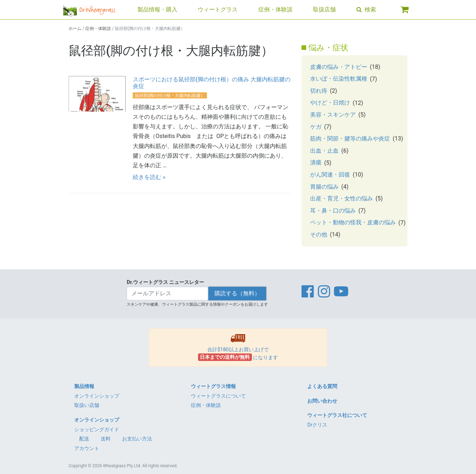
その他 (319, 235)
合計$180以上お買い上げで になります (238, 348)
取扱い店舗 (87, 405)
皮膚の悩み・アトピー (339, 67)
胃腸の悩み (324, 187)
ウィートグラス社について (337, 415)
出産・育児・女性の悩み (341, 198)
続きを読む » (149, 177)
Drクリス (317, 425)
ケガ (316, 127)
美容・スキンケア (333, 115)
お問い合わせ (322, 401)
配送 (84, 439)
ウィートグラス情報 (213, 386)
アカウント (87, 448)
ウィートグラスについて (218, 396)
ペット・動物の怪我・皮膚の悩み (353, 222)
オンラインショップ (97, 396)
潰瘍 (316, 162)
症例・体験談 (275, 9)
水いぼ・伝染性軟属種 (339, 79)
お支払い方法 (137, 439)
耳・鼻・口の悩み (333, 211)
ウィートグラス (218, 9)
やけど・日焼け (330, 103)
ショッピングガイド (97, 429)
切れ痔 (319, 91)
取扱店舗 (324, 9)
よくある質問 (322, 386)
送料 (106, 439)
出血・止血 (324, 151)
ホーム (75, 29)
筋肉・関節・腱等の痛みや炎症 (350, 139)
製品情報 (84, 386)
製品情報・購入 (157, 9)
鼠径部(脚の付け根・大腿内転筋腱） (170, 96)
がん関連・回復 (330, 175)
